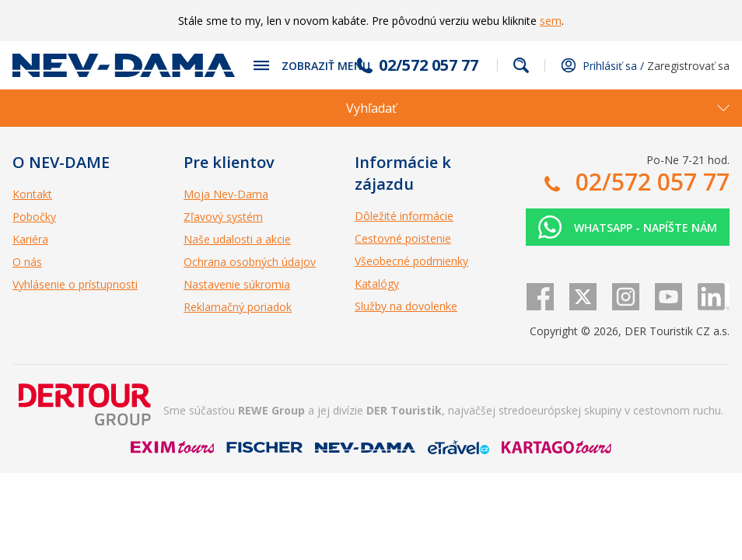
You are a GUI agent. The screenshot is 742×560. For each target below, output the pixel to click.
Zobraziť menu (326, 66)
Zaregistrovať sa (688, 66)
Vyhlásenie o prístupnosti (75, 284)
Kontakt (32, 194)
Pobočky (34, 217)
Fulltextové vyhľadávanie (521, 65)
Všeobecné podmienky (411, 261)
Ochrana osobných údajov (250, 262)
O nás (27, 262)
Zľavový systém (223, 217)
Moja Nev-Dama (226, 194)
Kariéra (30, 239)
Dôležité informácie (404, 216)
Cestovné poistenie (403, 238)
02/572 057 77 (429, 65)
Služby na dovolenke (406, 306)
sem (551, 21)
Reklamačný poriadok (238, 307)
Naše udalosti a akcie (237, 239)
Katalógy (377, 283)
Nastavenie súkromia (237, 284)
